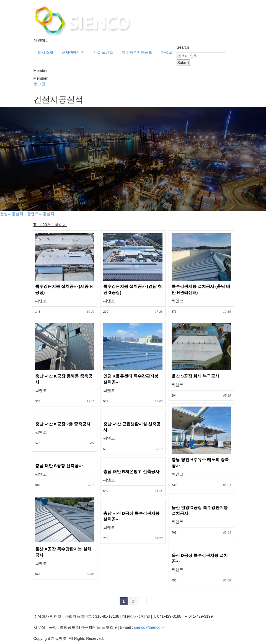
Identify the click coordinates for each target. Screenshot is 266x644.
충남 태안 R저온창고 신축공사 (131, 471)
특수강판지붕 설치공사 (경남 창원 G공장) (133, 289)
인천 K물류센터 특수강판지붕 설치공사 (131, 379)
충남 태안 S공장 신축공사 (59, 466)
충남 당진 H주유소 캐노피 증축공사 (200, 462)
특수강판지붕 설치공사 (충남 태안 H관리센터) (201, 289)
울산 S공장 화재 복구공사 (196, 376)
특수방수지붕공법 (137, 52)
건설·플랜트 (103, 52)
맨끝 (142, 601)
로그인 (39, 84)
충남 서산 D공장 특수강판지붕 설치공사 (131, 516)
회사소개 (45, 52)
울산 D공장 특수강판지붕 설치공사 (200, 558)
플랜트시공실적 (41, 214)
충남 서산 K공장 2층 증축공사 (63, 424)
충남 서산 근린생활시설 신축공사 (132, 427)
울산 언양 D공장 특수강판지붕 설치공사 (200, 510)
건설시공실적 (12, 214)
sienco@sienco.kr (149, 627)
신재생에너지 (73, 52)
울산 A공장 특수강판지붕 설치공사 (63, 552)
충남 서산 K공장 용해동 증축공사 (64, 379)
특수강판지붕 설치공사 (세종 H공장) (64, 289)
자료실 (167, 52)
